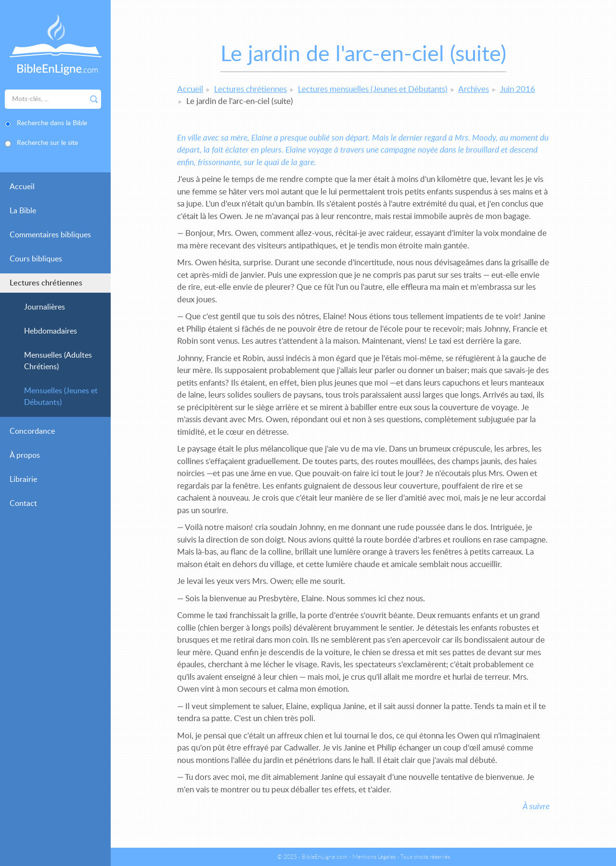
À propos (25, 455)
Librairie (23, 479)
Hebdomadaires (51, 331)
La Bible (23, 211)
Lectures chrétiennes (46, 283)
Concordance (32, 431)
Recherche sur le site (47, 143)
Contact (23, 504)
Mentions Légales (374, 857)
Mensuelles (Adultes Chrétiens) (58, 361)
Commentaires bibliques (50, 235)
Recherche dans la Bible (52, 123)
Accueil (22, 187)
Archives (474, 89)
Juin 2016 (518, 89)
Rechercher (94, 99)
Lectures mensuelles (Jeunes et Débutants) (373, 89)
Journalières (45, 307)
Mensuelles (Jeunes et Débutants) (61, 397)
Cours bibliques (36, 259)
